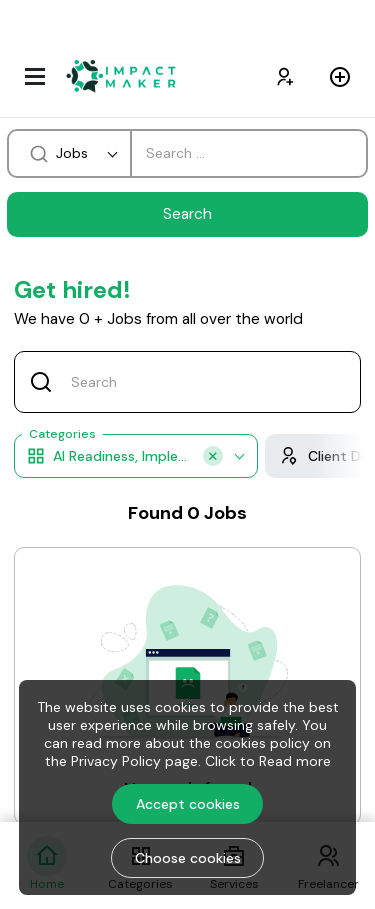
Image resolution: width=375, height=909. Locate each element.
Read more (295, 761)
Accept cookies (188, 804)
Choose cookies (188, 858)
